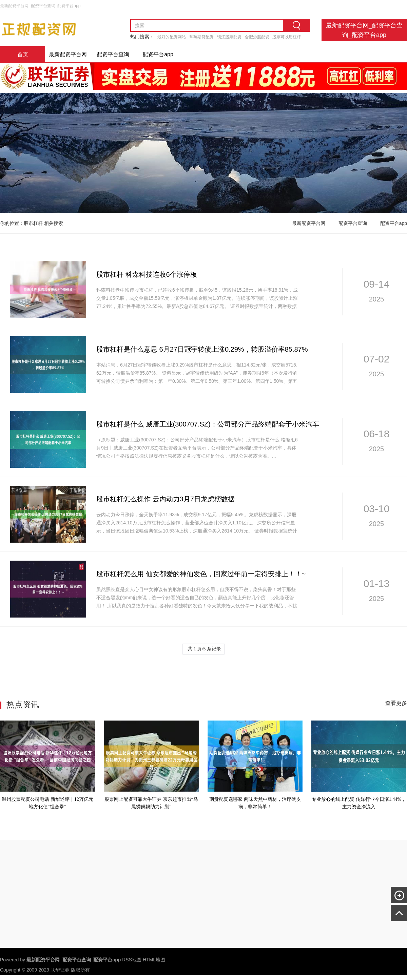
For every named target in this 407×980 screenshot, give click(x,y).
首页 (23, 54)
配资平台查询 (113, 54)
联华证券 (60, 970)
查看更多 (396, 703)
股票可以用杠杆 (287, 37)
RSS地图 (132, 960)
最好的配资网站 (172, 37)
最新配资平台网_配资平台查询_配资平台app (364, 30)
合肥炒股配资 (257, 37)
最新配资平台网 (68, 54)
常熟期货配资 (201, 37)
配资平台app (158, 54)
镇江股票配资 (229, 37)
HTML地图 (154, 960)
